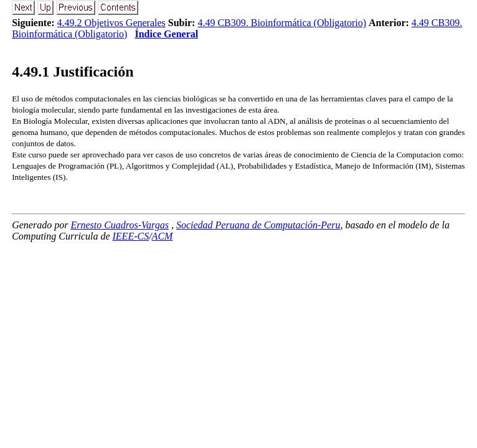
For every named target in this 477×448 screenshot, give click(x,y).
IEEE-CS (131, 236)
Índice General (166, 34)
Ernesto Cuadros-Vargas (120, 225)
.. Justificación (73, 72)
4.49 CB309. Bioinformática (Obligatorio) (282, 23)
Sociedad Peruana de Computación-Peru (258, 225)
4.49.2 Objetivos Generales (111, 23)
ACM (163, 236)
